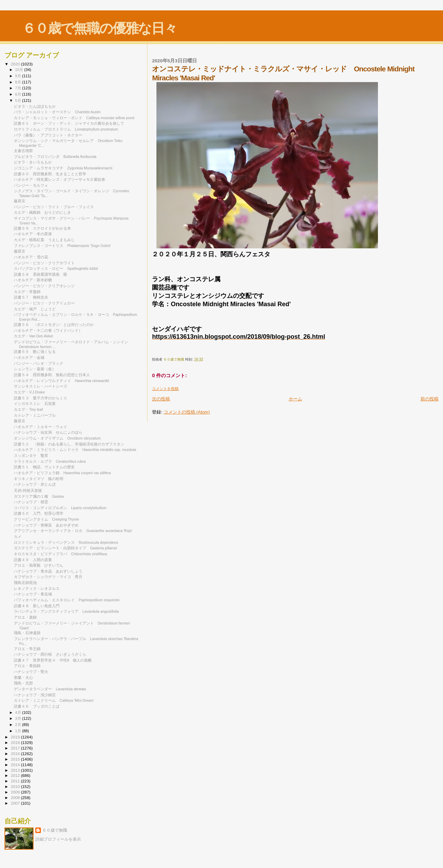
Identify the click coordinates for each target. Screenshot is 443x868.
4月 (19, 712)
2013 (16, 770)
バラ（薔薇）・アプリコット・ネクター (48, 135)
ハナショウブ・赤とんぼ (35, 484)
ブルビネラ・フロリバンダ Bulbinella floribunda (55, 157)
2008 (16, 798)
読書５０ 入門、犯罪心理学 (39, 513)
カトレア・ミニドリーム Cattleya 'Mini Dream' (54, 700)
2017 (16, 748)
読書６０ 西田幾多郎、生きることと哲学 (50, 174)
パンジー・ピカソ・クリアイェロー (46, 303)
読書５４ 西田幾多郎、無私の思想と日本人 (52, 375)
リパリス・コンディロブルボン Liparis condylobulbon (60, 508)
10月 (20, 70)
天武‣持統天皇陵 (28, 490)
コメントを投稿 (165, 389)
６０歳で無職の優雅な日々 (100, 28)
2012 (16, 775)
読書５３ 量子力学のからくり (40, 398)
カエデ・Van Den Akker (34, 336)
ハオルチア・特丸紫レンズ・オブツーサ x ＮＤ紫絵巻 (61, 179)
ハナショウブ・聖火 (31, 672)
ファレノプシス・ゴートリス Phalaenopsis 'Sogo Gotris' (62, 246)
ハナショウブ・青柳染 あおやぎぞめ (46, 525)
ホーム (295, 399)
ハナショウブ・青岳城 (33, 594)
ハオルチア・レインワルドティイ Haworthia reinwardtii (61, 381)
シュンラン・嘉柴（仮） (35, 369)
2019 (16, 737)
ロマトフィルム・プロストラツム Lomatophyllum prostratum (66, 129)
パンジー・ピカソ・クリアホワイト (44, 263)
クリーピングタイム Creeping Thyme (46, 519)
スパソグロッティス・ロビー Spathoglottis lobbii (56, 268)
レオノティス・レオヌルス (39, 588)
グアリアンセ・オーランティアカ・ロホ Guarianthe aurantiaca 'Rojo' (73, 531)
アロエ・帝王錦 (29, 649)
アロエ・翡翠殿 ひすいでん (39, 565)
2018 (16, 742)
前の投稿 (430, 399)
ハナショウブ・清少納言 (35, 695)
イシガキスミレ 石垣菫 (35, 404)
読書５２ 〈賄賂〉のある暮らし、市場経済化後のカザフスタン (69, 444)
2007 (16, 803)
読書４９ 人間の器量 (33, 560)
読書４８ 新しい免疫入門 (37, 606)
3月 (19, 718)
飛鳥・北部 (23, 683)
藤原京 (20, 201)
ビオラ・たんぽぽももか (35, 106)
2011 (16, 781)
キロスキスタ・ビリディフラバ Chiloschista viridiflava (60, 554)
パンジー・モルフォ (33, 185)
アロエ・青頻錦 (29, 666)
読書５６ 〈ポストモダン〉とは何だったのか (54, 325)
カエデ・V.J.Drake (31, 392)
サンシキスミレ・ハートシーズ (42, 386)
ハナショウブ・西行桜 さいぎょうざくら (50, 654)
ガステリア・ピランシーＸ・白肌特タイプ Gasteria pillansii (65, 548)
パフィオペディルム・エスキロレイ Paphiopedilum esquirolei (67, 600)
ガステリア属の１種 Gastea (39, 496)
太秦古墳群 (23, 151)
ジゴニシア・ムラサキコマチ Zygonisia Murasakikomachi (63, 168)
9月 (19, 76)
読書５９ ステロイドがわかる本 (42, 228)
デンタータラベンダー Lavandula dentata (50, 689)
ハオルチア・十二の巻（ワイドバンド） (48, 330)
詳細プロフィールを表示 (58, 839)
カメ (18, 537)
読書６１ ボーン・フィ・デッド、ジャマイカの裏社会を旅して (71, 123)
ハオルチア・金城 (31, 357)
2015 (16, 759)
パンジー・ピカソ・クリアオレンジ (44, 286)
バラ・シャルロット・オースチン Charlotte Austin (57, 112)
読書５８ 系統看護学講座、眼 (40, 274)
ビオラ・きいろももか (33, 162)
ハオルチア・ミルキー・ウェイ (42, 427)
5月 (19, 100)
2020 (16, 64)
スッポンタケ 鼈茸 (31, 455)
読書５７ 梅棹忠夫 (31, 297)
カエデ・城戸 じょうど (35, 309)
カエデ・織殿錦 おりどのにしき (42, 212)
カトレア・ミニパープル (35, 415)
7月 (19, 88)
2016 (16, 754)
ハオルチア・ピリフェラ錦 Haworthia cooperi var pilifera (62, 473)
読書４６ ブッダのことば (37, 706)
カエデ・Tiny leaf (28, 409)
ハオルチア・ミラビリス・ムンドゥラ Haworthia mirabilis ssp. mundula (75, 450)
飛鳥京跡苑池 (25, 583)
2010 (16, 786)
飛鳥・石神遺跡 (27, 633)
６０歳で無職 (55, 830)
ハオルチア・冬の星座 (35, 234)
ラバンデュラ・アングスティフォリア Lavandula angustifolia (66, 611)
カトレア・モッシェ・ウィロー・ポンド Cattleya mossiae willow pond (74, 118)
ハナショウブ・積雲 (31, 502)
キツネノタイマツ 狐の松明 (39, 479)
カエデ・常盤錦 (27, 292)
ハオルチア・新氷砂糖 (35, 280)
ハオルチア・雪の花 (31, 257)
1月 (19, 731)
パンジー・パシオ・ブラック (40, 363)
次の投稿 (161, 399)
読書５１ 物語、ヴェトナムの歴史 (44, 467)
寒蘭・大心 (25, 677)
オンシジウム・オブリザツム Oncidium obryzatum (57, 438)
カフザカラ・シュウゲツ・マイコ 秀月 (48, 577)
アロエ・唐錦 (27, 617)
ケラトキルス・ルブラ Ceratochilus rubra (50, 461)
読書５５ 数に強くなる (35, 352)
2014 (16, 765)
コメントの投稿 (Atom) (187, 412)
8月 (19, 82)
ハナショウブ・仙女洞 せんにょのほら (48, 432)
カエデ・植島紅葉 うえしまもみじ (44, 240)
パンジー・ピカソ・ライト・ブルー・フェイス (56, 207)
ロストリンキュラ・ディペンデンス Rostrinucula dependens (66, 542)
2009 (16, 792)
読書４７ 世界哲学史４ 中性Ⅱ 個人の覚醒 (53, 660)
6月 (19, 94)
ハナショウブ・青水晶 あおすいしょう (48, 571)
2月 (19, 725)
